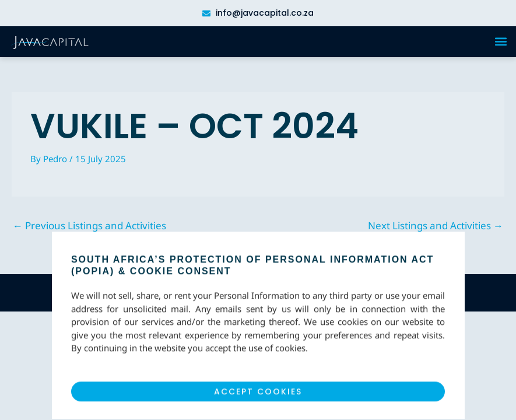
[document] (258, 210)
